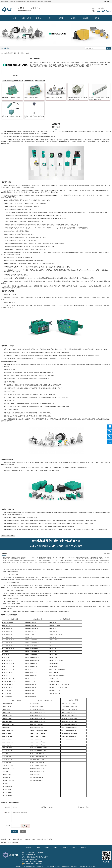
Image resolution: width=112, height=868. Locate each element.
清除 (23, 831)
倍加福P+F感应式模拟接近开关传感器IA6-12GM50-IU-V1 (99, 99)
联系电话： (44, 807)
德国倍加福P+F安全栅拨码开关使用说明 (14, 558)
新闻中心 (62, 18)
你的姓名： (8, 807)
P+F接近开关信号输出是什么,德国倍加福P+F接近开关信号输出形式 (89, 558)
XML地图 (107, 2)
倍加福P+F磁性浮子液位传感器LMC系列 (34, 117)
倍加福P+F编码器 (29, 81)
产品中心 (50, 18)
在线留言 (86, 18)
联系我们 (97, 18)
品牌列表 (38, 18)
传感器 (13, 536)
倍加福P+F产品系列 (7, 81)
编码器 (4, 536)
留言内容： (8, 813)
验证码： (9, 826)
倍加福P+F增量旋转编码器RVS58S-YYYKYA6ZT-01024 (78, 99)
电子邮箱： (81, 807)
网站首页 (29, 848)
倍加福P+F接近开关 (40, 81)
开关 (8, 536)
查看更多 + (107, 553)
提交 (14, 831)
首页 (15, 18)
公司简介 (74, 18)
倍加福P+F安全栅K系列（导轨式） (12, 98)
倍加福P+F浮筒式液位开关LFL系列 (12, 116)
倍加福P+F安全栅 (18, 81)
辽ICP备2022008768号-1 (36, 862)
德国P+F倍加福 (26, 18)
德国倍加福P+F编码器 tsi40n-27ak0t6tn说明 (51, 558)
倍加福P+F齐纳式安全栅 (31, 98)
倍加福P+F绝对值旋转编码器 (54, 98)
